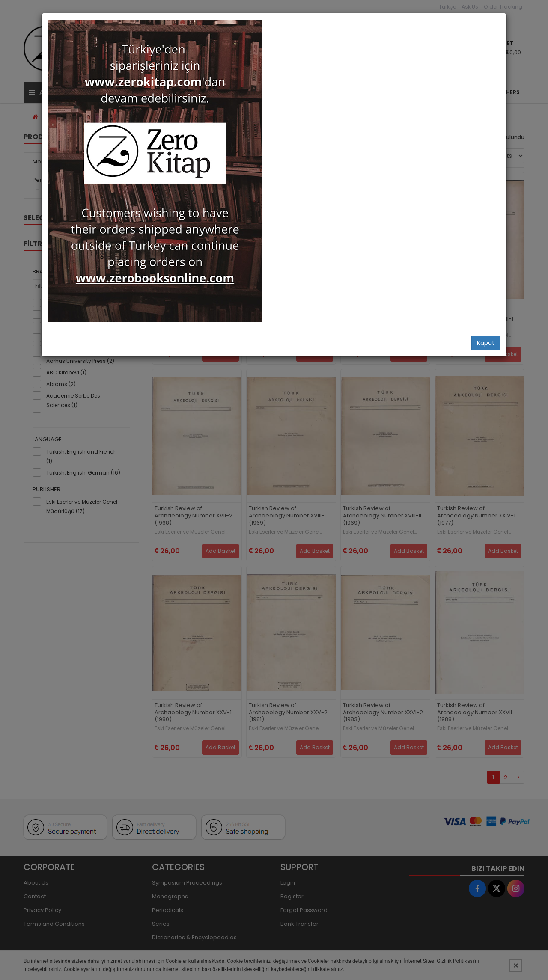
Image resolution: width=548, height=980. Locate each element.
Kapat (486, 343)
